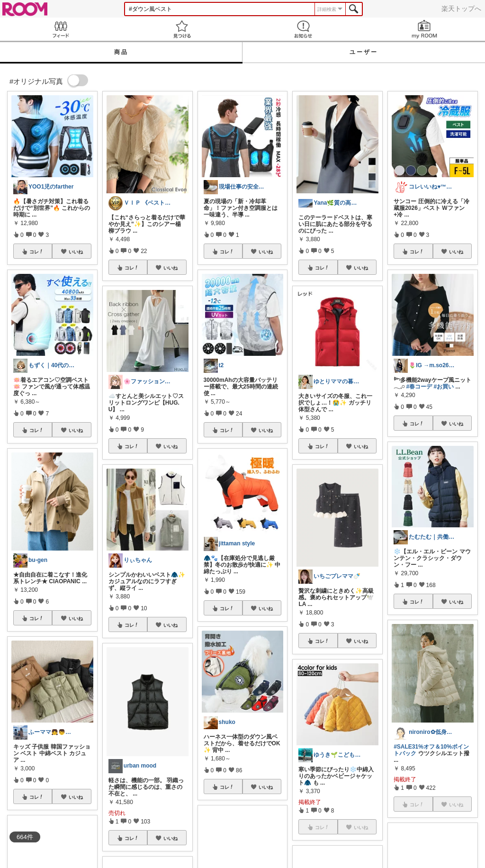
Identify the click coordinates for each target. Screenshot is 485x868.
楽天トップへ (461, 9)
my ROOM (424, 29)
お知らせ (303, 29)
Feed (61, 29)
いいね (76, 252)
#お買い (444, 387)
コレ (36, 252)
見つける (182, 29)
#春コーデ (419, 387)
